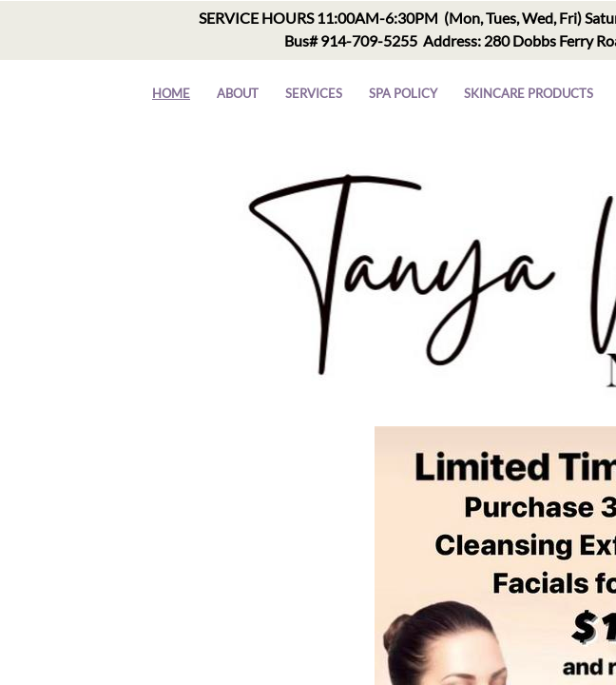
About (238, 93)
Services (314, 93)
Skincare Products (529, 93)
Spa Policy (403, 93)
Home (171, 93)
